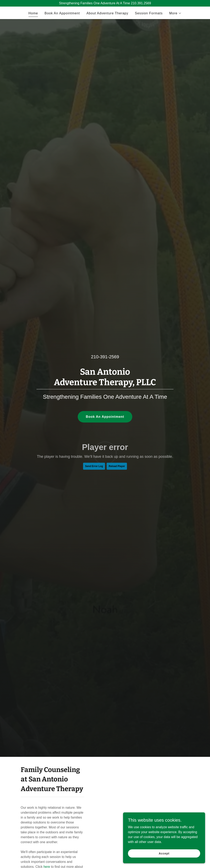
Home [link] (33, 13)
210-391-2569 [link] (105, 357)
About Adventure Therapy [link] (107, 13)
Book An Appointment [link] (62, 13)
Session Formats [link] (149, 13)
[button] (175, 13)
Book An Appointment (105, 417)
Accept (164, 853)
